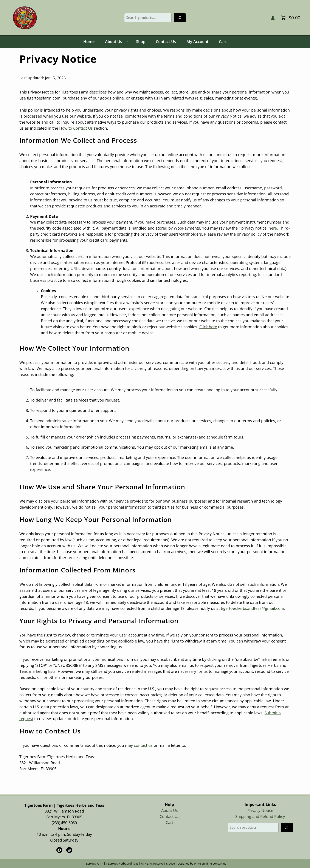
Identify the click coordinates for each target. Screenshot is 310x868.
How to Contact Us (76, 128)
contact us (143, 745)
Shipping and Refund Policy (260, 816)
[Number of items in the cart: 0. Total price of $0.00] (290, 18)
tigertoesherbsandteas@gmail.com (253, 608)
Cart (169, 822)
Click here (208, 327)
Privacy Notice (260, 810)
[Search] (180, 18)
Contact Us (170, 816)
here (273, 228)
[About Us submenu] (128, 42)
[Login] (273, 18)
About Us (170, 810)
